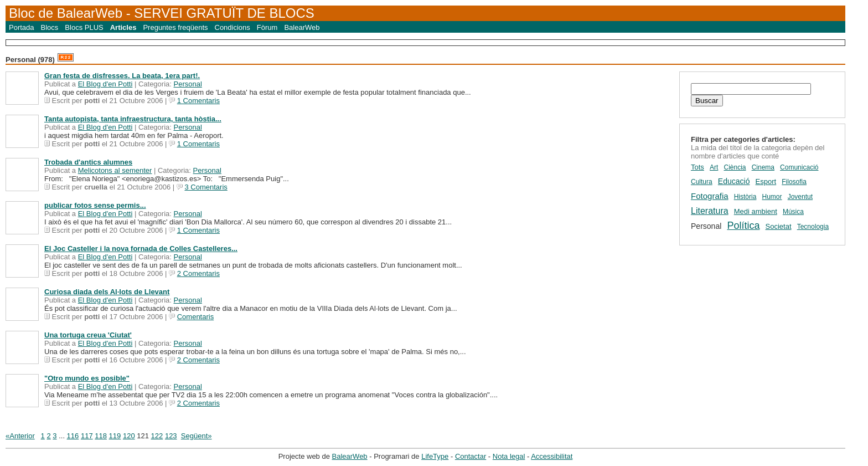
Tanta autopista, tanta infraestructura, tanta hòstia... (133, 119)
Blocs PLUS (84, 27)
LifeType (435, 456)
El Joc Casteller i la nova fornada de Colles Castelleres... (141, 249)
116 (73, 436)
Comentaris (195, 317)
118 (101, 436)
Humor (772, 197)
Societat (779, 226)
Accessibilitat (552, 456)
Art (714, 167)
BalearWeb (302, 27)
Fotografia (710, 196)
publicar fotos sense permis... (95, 205)
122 (157, 436)
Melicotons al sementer (115, 170)
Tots (697, 167)
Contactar (471, 456)
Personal (188, 84)
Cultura (702, 182)
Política (743, 226)
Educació (734, 181)
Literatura (710, 211)
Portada (22, 27)
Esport (766, 181)
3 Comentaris (206, 187)
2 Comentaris (198, 273)
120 (129, 436)
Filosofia (794, 182)
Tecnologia (813, 227)
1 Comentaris (198, 101)
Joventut (800, 197)
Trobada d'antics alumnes (88, 162)
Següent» (197, 436)
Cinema (763, 167)
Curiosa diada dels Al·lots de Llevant (107, 292)
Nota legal (509, 456)
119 (115, 436)
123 (171, 436)
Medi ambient (756, 211)
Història (745, 197)
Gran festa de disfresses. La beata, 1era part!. (122, 76)
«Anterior (20, 436)
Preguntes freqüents (175, 27)
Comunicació (799, 167)
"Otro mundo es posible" (87, 378)
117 (87, 436)
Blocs (50, 27)
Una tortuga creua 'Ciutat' (88, 335)
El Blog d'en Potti (105, 84)
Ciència (735, 167)
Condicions (232, 27)
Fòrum (267, 27)
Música (793, 212)
